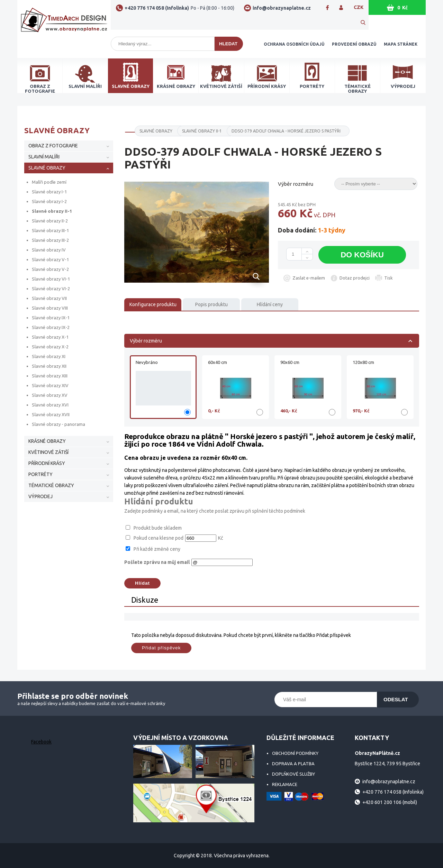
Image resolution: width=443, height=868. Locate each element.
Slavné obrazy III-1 (50, 230)
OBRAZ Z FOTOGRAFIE (53, 146)
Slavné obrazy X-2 (50, 347)
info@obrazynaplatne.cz (282, 8)
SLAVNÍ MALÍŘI (44, 157)
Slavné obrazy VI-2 (51, 289)
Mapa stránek (401, 44)
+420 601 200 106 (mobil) (390, 802)
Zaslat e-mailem (309, 278)
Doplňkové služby (293, 774)
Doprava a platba (293, 764)
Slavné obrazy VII (49, 298)
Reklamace (285, 784)
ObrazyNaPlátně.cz (64, 21)
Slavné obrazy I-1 (49, 192)
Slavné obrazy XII (49, 366)
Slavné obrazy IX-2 (51, 327)
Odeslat (396, 699)
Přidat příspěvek (161, 648)
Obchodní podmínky (295, 753)
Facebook (41, 742)
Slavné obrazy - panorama (58, 424)
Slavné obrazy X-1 (50, 337)
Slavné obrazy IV (49, 250)
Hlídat (142, 583)
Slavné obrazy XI (49, 356)
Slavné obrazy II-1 (52, 211)
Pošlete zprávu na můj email (157, 562)
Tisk (388, 278)
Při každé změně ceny (157, 549)
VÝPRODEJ (40, 496)
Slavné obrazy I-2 (49, 201)
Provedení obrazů (354, 44)
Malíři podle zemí (49, 182)
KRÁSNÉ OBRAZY (47, 441)
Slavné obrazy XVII (51, 414)
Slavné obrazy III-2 (50, 240)
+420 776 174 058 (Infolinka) (179, 8)
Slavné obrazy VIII (50, 308)
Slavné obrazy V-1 (50, 259)
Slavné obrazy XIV (50, 385)
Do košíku (362, 255)
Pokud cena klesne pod (159, 538)
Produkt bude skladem (158, 528)
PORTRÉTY (40, 474)
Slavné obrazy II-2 (50, 221)
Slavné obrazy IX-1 (51, 318)
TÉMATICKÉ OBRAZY (51, 485)
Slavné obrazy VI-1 (51, 279)
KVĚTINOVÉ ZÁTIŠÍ (48, 452)
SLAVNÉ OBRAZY (47, 168)
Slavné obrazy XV (50, 395)
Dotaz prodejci (355, 278)
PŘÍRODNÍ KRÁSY (47, 463)
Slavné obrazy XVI (50, 405)
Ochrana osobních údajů (294, 44)
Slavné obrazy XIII (50, 376)
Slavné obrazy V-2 (50, 269)
